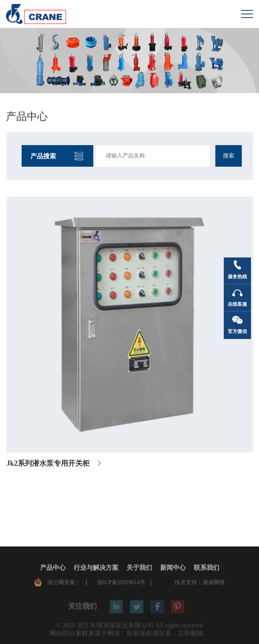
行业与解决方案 (96, 568)
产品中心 (53, 568)
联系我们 (207, 568)
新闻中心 (173, 568)
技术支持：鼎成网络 (200, 583)
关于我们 (139, 568)
